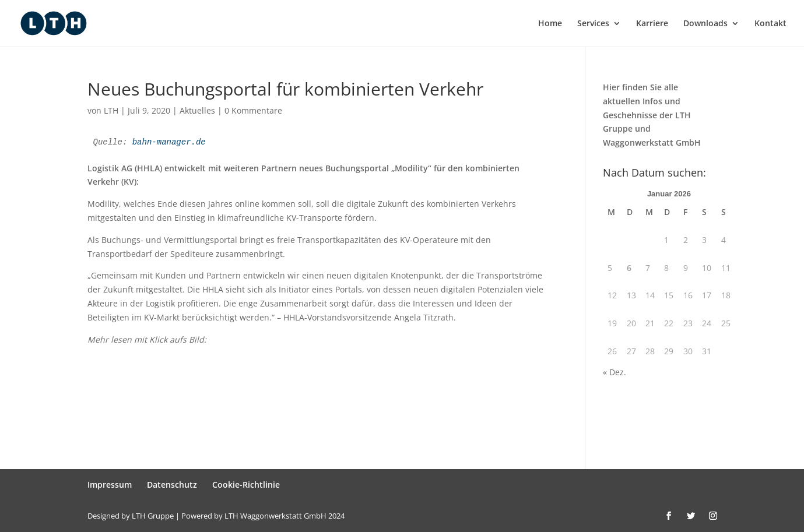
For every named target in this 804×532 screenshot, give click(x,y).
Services (593, 24)
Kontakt (770, 24)
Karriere (652, 24)
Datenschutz (172, 485)
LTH (111, 110)
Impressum (110, 485)
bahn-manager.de (169, 142)
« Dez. (615, 372)
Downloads (705, 24)
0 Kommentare (253, 110)
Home (550, 24)
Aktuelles (197, 110)
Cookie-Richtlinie (246, 485)
